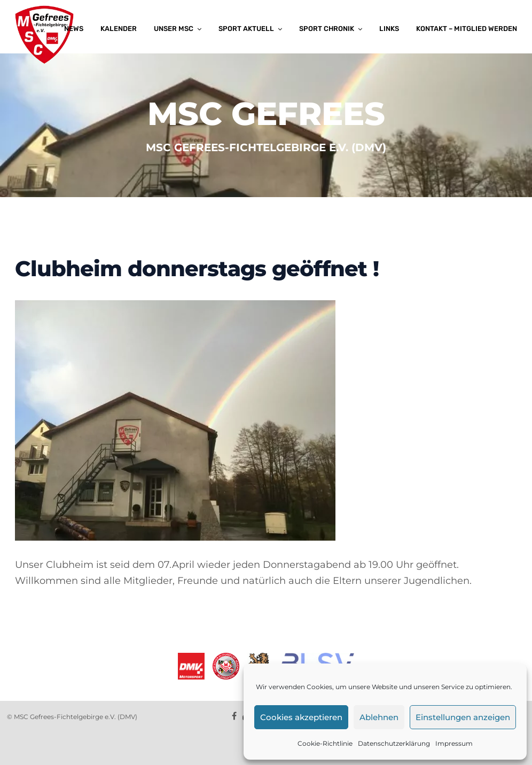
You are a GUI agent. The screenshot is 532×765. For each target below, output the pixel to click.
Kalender (119, 29)
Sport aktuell (246, 29)
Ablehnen (379, 717)
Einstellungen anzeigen (463, 717)
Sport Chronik (327, 29)
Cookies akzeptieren (301, 717)
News (74, 29)
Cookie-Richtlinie (325, 743)
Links (389, 29)
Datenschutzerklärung (394, 743)
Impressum (454, 743)
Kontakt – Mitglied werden (467, 29)
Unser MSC (174, 29)
